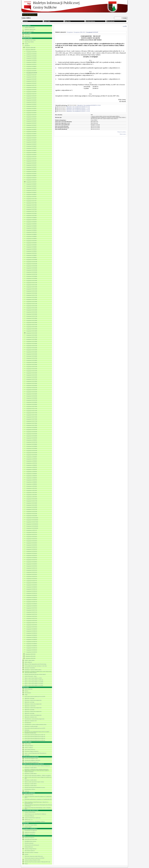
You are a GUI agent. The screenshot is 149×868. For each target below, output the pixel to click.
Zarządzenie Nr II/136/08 (32, 335)
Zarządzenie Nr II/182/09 (32, 432)
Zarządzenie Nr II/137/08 (32, 337)
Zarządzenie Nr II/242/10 (32, 549)
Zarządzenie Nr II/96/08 (31, 251)
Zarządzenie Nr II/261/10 (32, 589)
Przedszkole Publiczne (29, 816)
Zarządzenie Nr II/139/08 (32, 341)
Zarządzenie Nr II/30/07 (31, 113)
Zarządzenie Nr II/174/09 (32, 415)
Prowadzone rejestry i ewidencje (31, 852)
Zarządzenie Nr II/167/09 (32, 400)
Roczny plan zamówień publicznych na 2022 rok (35, 737)
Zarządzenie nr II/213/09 (31, 493)
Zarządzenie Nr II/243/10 (32, 551)
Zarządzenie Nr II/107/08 (32, 274)
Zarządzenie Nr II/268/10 (32, 604)
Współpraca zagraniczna (30, 834)
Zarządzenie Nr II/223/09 (32, 514)
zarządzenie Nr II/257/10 (32, 581)
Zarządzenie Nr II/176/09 (32, 419)
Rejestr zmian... (123, 134)
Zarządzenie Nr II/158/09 (32, 381)
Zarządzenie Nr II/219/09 (32, 505)
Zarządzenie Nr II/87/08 (31, 232)
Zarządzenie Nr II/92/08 (31, 243)
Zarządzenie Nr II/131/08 (32, 325)
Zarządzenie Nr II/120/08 (32, 302)
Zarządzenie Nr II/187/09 (32, 442)
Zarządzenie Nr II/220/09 (32, 507)
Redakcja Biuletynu (29, 847)
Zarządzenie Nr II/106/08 (32, 272)
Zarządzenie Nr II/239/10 (32, 545)
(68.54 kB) (78, 107)
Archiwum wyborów (29, 795)
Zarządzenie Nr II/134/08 (32, 331)
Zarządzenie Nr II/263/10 (32, 593)
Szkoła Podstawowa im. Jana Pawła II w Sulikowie (35, 814)
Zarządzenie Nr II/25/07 (31, 102)
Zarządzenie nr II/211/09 (31, 488)
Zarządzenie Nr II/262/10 (32, 591)
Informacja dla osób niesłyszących (32, 845)
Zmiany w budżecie (29, 748)
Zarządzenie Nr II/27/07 (31, 106)
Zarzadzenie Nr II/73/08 (31, 203)
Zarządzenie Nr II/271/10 (32, 610)
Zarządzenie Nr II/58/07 (31, 171)
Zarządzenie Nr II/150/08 (32, 365)
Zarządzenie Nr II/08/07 (31, 66)
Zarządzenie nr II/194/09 (31, 457)
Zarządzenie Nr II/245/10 (32, 556)
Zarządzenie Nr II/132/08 (32, 327)
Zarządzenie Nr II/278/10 (32, 625)
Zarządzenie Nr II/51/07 (31, 157)
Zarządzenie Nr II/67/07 (31, 190)
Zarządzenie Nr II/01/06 (31, 52)
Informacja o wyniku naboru (31, 768)
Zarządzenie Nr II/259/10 (32, 585)
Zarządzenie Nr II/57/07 (31, 169)
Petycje (26, 864)
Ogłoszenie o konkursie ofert (31, 717)
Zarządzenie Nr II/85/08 (31, 228)
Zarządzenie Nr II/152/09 (32, 369)
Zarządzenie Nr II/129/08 (32, 320)
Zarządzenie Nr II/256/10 (32, 579)
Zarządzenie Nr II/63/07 (31, 182)
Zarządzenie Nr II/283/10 (32, 633)
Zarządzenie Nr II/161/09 (32, 388)
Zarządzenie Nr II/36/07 (31, 125)
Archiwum (27, 791)
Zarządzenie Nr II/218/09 (32, 503)
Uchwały (26, 44)
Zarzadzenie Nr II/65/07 (31, 186)
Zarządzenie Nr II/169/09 (32, 404)
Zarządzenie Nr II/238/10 (32, 543)
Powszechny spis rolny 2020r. (31, 839)
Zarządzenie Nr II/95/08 (31, 249)
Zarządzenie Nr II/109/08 (32, 278)
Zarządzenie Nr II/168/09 (32, 402)
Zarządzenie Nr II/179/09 (32, 425)
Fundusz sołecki (28, 827)
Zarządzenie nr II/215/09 (31, 497)
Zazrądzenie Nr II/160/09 (32, 385)
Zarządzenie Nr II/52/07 (31, 159)
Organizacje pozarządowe (30, 832)
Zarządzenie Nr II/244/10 (32, 553)
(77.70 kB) (78, 108)
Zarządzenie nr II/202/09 (31, 469)
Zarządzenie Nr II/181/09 (32, 430)
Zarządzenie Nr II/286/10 (32, 639)
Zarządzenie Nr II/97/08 (31, 253)
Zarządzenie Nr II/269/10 (32, 606)
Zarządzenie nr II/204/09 (31, 474)
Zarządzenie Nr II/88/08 (31, 234)
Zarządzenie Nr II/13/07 (31, 77)
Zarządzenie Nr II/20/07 (31, 92)
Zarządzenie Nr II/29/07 (31, 111)
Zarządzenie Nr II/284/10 (32, 635)
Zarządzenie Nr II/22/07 (31, 96)
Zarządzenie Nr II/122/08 (32, 306)
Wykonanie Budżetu (29, 746)
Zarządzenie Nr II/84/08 (31, 226)
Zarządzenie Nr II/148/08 (32, 360)
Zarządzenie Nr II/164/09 (32, 394)
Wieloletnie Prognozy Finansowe (32, 751)
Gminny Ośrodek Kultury (30, 812)
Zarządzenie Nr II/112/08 (32, 285)
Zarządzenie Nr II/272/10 (32, 612)
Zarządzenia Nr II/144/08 (32, 352)
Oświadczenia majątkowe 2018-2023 (32, 760)
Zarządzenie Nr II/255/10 (32, 576)
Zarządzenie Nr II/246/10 (32, 558)
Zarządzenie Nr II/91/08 (31, 241)
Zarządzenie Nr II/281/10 (32, 631)
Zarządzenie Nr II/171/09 (32, 409)
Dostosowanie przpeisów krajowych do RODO (34, 858)
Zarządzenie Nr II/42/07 (31, 138)
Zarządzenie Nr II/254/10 (32, 574)
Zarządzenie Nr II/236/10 (32, 541)
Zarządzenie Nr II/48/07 (31, 150)
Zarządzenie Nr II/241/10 (32, 547)
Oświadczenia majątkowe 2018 (31, 759)
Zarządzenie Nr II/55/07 (31, 165)
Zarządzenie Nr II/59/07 (31, 174)
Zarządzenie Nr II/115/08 (32, 291)
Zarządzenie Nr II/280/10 (32, 629)
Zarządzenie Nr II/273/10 (32, 614)
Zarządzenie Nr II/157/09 (32, 379)
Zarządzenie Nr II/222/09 (32, 511)
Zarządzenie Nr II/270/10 (32, 608)
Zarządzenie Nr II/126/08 (32, 314)
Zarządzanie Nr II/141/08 (32, 346)
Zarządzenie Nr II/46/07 (31, 146)
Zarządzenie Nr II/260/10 (32, 587)
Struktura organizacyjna (30, 27)
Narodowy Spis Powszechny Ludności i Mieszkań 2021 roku (37, 862)
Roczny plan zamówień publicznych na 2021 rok (35, 735)
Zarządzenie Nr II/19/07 (31, 90)
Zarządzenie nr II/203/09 (31, 472)
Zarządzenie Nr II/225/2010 (32, 518)
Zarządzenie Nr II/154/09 (32, 373)
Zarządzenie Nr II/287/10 (32, 642)
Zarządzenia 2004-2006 (30, 48)
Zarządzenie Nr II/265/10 (32, 597)
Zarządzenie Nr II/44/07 (31, 142)
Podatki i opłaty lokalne (30, 660)
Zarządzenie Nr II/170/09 (32, 406)
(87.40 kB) (78, 110)
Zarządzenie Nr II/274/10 (32, 616)
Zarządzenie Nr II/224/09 (32, 516)
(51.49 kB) (78, 111)
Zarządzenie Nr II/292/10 (32, 650)
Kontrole (26, 854)
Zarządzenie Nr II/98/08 (31, 255)
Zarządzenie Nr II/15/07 (31, 81)
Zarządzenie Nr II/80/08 (31, 218)
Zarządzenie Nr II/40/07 (31, 134)
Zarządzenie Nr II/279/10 (32, 627)
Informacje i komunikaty (30, 668)
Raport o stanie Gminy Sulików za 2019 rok (34, 680)
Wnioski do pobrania (29, 843)
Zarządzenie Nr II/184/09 (32, 436)
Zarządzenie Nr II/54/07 (31, 163)
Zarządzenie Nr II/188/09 (32, 444)
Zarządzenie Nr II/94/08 (31, 247)
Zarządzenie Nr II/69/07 (31, 194)
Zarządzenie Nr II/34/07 (31, 121)
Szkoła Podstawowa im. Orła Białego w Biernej (35, 821)
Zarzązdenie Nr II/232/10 (32, 532)
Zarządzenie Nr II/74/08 (31, 205)
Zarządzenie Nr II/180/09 (32, 427)
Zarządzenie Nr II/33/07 (31, 119)
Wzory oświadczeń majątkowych (31, 762)
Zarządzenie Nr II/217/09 (32, 501)
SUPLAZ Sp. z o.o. (29, 820)
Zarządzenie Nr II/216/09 (32, 499)
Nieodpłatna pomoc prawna (30, 841)
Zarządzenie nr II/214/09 (31, 495)
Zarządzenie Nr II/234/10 (32, 537)
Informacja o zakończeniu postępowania (33, 700)
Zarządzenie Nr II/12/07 (31, 75)
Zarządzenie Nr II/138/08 (32, 339)
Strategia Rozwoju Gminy (30, 40)
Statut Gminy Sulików (29, 42)
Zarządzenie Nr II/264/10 (32, 595)
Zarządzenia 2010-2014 (30, 654)
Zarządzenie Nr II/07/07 (31, 64)
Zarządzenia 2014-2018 (30, 656)
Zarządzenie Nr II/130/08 (32, 323)
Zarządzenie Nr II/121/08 (32, 304)
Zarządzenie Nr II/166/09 (32, 398)
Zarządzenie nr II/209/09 (31, 484)
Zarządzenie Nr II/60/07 (31, 176)
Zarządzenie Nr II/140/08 (32, 344)
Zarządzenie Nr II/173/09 (32, 413)
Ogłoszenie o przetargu (29, 698)
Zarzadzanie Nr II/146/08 (32, 356)
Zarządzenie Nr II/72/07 (31, 201)
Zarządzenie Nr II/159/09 (32, 383)
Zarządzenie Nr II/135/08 (32, 333)
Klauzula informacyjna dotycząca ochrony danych (35, 674)
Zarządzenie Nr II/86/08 (31, 230)
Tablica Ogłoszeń (28, 662)
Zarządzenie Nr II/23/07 (31, 98)
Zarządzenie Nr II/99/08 (31, 257)
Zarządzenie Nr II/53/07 (31, 161)
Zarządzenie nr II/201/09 (31, 467)
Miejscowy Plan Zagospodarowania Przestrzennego (35, 664)
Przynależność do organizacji (31, 830)
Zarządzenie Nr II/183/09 (32, 434)
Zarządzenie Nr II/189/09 (32, 446)
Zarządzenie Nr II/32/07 (31, 117)
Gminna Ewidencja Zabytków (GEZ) (32, 860)
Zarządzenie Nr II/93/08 (31, 245)
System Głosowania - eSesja (30, 676)
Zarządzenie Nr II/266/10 (32, 600)
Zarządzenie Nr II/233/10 (32, 535)
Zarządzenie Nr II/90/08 (31, 239)
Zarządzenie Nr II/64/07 (31, 184)
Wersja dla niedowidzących (30, 15)
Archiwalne (27, 755)
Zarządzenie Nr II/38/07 (31, 129)
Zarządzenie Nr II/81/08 (31, 220)
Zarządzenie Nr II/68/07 (31, 192)
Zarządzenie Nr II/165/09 (32, 396)
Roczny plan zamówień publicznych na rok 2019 (35, 728)
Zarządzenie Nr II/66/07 (31, 188)
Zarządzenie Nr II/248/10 (32, 562)
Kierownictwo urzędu (29, 31)
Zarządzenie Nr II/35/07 (31, 123)
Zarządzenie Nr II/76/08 (31, 209)
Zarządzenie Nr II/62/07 (31, 180)
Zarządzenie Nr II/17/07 (31, 85)
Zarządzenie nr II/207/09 (31, 480)
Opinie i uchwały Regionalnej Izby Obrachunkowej (35, 753)
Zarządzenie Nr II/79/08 (31, 215)
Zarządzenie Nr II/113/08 (32, 287)
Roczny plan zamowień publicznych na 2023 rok (35, 738)
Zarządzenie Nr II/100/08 (32, 260)
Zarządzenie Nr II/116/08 (32, 293)
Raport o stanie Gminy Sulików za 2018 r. (33, 678)
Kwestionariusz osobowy (30, 789)
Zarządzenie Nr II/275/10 (32, 618)
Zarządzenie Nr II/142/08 (32, 348)
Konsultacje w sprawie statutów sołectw (33, 670)
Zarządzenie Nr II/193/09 (32, 455)
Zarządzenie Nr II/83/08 (31, 224)
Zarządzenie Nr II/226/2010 (32, 520)
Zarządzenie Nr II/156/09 (32, 377)
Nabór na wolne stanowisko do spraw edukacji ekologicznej (37, 766)
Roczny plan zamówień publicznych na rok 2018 (35, 696)
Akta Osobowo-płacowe (30, 851)
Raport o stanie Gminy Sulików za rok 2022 (34, 686)
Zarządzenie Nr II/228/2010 (32, 524)
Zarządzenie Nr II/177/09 (32, 421)
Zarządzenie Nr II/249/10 (32, 564)
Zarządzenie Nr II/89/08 (31, 236)
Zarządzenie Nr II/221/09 (32, 509)
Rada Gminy (27, 36)
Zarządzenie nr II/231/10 (31, 530)
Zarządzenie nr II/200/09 (31, 465)
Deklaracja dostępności (29, 838)
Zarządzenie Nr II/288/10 (32, 644)
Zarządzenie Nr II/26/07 (31, 104)
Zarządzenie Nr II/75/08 (31, 207)
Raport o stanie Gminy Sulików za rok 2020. (34, 682)
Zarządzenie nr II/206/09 (31, 478)
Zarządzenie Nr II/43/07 (31, 140)
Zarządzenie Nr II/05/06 (31, 60)
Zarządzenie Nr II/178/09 (32, 423)
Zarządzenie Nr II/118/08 (32, 297)
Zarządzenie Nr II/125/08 (32, 312)
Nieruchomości (28, 693)
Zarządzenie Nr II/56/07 (31, 167)
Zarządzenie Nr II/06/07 (31, 62)
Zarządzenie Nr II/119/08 (32, 299)
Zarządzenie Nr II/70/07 (31, 197)
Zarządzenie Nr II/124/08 (32, 310)
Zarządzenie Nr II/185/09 (32, 438)
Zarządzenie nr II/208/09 (31, 482)
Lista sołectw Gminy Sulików (31, 825)
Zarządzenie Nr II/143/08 (32, 350)
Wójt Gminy (27, 35)
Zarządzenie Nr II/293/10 (32, 652)
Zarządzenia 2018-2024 (30, 658)
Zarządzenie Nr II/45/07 (31, 144)
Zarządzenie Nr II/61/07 (31, 178)
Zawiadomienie (28, 723)
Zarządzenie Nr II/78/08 (31, 213)
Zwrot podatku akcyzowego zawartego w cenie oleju (36, 666)
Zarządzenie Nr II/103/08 (32, 266)
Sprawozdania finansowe (30, 749)
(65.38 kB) (89, 105)
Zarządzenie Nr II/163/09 (32, 392)
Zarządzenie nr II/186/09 (31, 440)
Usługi (26, 695)
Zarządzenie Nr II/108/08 (32, 276)
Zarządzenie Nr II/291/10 (32, 648)
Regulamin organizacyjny (30, 29)
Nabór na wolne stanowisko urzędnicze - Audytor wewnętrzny (38, 775)
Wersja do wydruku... (122, 132)
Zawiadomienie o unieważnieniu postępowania (34, 719)
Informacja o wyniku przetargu (31, 726)
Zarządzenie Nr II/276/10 (32, 621)
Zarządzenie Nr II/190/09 (32, 448)
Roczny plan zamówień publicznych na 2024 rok (35, 740)
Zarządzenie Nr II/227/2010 (32, 522)
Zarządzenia (27, 46)
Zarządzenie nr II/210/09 (31, 486)
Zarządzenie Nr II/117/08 (32, 295)
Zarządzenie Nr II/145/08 (32, 354)
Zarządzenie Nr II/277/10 (32, 623)
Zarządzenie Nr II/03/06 (31, 56)
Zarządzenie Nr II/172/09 (32, 411)
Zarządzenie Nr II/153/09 (32, 371)
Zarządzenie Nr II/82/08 (31, 222)
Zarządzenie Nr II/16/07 (31, 83)
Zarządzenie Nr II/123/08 (32, 308)
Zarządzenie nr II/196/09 (31, 461)
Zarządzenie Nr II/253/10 (32, 572)
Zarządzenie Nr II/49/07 (31, 153)
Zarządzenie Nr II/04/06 (31, 58)
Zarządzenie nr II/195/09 (31, 459)
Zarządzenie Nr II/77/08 (31, 211)
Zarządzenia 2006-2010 (30, 50)
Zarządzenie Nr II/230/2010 (32, 528)
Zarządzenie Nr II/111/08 (32, 283)
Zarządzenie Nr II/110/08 (32, 281)
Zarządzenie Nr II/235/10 (32, 539)
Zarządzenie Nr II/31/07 (31, 115)
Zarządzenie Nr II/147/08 (32, 358)
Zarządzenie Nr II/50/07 (31, 155)
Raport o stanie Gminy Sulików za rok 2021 (34, 684)
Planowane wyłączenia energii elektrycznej (34, 856)
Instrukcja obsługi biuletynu (30, 849)
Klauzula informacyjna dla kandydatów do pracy (35, 787)
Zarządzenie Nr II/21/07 (31, 94)
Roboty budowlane (29, 689)
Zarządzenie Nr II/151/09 (32, 367)
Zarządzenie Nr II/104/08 (32, 268)
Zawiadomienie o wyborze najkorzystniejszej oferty (35, 724)
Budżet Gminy (28, 744)
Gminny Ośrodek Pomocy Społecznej (32, 818)
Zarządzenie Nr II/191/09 (32, 451)
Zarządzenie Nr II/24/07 (31, 100)
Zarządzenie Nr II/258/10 (32, 583)
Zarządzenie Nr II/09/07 (31, 69)
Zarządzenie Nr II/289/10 (32, 646)
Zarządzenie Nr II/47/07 (31, 148)
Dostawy (26, 691)
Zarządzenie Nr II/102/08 (32, 264)
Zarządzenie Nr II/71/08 (31, 199)
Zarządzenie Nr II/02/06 (31, 54)
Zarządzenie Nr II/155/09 (32, 375)
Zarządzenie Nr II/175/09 (32, 417)
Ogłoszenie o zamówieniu (30, 706)
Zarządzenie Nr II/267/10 (32, 602)
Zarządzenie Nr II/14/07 (31, 79)
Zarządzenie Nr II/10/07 (31, 71)
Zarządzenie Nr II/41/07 (31, 136)
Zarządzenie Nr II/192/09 (32, 453)
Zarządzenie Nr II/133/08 (32, 329)
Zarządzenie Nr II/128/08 (32, 318)
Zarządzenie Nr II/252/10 (32, 570)
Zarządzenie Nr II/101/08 (32, 262)
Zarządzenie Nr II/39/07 (31, 132)
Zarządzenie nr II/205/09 (31, 476)
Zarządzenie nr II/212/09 (31, 490)
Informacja (27, 730)
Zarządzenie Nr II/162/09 (32, 390)
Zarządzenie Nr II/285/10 (32, 637)
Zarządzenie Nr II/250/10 (32, 566)
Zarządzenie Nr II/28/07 (31, 108)
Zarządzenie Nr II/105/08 (32, 270)
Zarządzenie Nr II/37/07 (31, 127)
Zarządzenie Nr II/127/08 (32, 316)
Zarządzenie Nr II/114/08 (32, 289)
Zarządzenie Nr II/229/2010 (32, 526)
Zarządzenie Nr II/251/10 (32, 568)
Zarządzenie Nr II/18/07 (31, 87)
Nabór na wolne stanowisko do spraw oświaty (34, 782)
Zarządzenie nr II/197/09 (31, 463)
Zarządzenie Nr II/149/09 (32, 362)
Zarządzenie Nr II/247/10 (32, 560)
